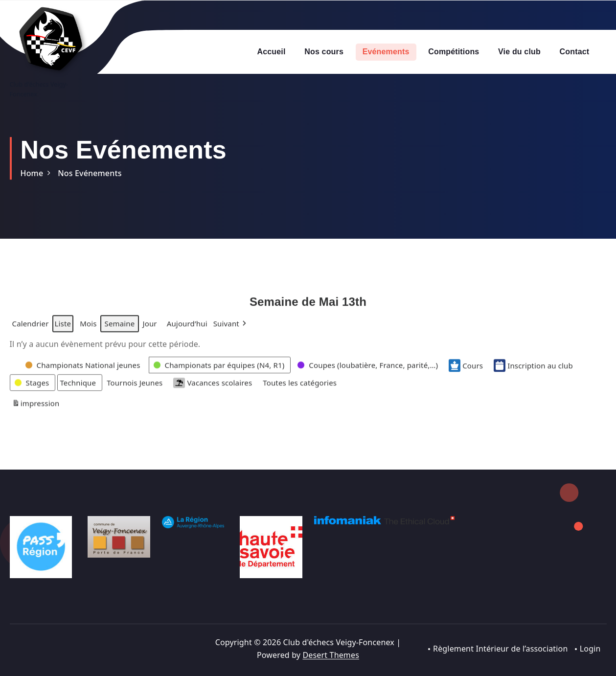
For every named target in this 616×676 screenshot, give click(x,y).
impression (36, 411)
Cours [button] (466, 372)
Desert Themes (331, 655)
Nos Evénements (90, 173)
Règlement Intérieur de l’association (501, 649)
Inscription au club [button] (533, 372)
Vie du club (519, 52)
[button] (231, 330)
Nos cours (324, 52)
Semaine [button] (120, 330)
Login (590, 649)
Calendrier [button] (30, 332)
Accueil (272, 52)
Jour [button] (149, 330)
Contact (575, 52)
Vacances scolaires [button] (213, 389)
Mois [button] (88, 330)
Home (32, 173)
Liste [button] (63, 332)
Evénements (386, 52)
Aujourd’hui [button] (187, 330)
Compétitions (454, 52)
